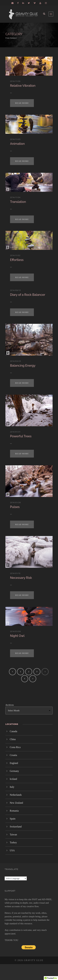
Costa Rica (15, 747)
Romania (14, 811)
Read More (22, 103)
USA (12, 850)
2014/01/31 (15, 432)
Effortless (17, 260)
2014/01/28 (15, 503)
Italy (12, 787)
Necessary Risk (21, 578)
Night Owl (17, 636)
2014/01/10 (15, 573)
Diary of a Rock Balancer (28, 295)
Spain (13, 819)
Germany (14, 771)
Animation (17, 144)
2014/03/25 (16, 361)
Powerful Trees (21, 436)
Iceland (13, 779)
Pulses (15, 507)
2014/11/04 (15, 197)
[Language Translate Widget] (16, 878)
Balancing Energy (23, 366)
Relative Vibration (23, 86)
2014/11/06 (15, 81)
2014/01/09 (15, 631)
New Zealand (16, 803)
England (14, 763)
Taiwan (13, 835)
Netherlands (16, 795)
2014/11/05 (15, 139)
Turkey (13, 842)
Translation (18, 202)
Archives (10, 705)
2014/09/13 (15, 290)
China (13, 739)
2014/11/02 (15, 255)
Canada (13, 731)
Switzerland (16, 827)
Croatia (13, 755)
